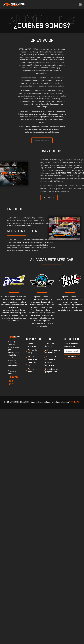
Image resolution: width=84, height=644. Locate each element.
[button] (53, 140)
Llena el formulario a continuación (71, 345)
